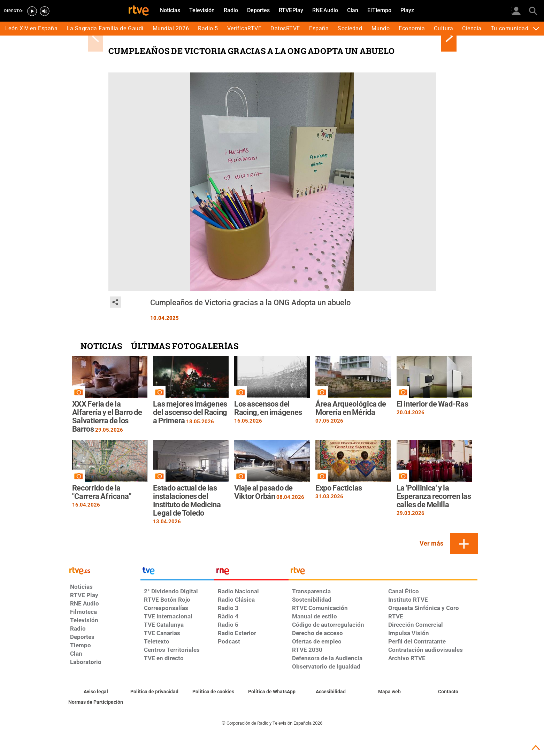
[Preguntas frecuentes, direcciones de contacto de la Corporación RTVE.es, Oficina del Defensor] (448, 692)
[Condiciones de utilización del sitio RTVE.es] (96, 692)
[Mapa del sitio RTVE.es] (389, 692)
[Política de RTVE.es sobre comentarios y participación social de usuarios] (96, 702)
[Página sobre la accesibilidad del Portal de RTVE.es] (331, 692)
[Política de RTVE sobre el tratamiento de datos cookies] (213, 692)
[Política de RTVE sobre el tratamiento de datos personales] (155, 692)
